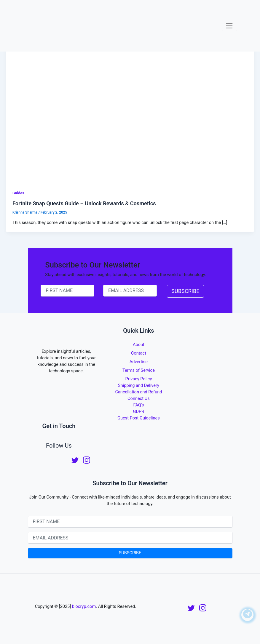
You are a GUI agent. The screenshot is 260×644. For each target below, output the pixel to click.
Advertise (139, 362)
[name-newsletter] (67, 291)
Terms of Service (139, 370)
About (139, 345)
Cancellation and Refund (138, 392)
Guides (18, 193)
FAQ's (139, 405)
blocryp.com (84, 606)
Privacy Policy (139, 379)
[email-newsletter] (130, 291)
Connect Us (139, 398)
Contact (139, 353)
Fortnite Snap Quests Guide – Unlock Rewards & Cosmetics (84, 203)
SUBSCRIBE (185, 291)
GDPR (139, 411)
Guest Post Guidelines (139, 418)
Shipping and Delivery (139, 385)
